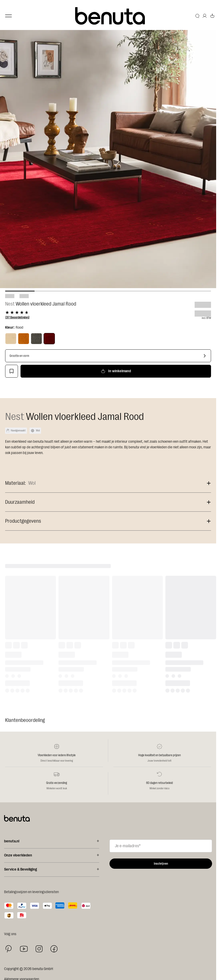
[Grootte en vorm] (108, 356)
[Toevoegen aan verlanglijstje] (12, 371)
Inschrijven (161, 864)
